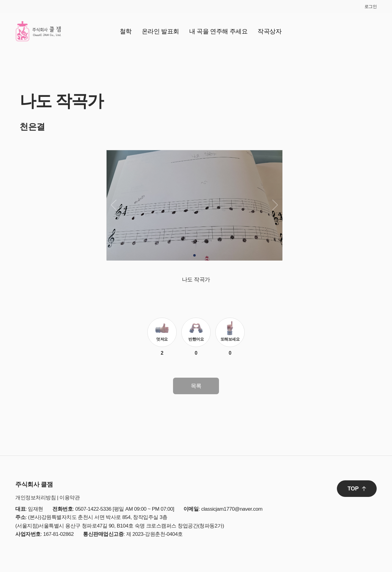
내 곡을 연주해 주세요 (219, 31)
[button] (194, 255)
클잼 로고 (38, 31)
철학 (126, 31)
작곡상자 (269, 31)
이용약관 (70, 498)
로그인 (371, 6)
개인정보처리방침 (36, 498)
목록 (196, 386)
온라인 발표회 (160, 31)
